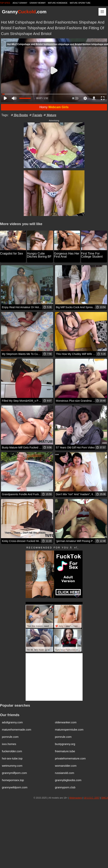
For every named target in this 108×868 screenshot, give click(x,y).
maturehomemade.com (17, 730)
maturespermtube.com (69, 730)
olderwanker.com (66, 722)
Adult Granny (20, 3)
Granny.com (24, 12)
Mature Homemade (58, 3)
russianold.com (65, 773)
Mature (50, 115)
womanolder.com (66, 766)
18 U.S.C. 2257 (92, 798)
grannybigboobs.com (68, 780)
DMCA (105, 798)
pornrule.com (10, 737)
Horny (54, 107)
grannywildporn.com (15, 787)
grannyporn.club (65, 787)
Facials (35, 115)
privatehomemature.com (70, 758)
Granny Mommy (38, 3)
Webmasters (76, 798)
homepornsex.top (13, 780)
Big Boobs (19, 115)
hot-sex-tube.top (12, 758)
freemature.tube (65, 751)
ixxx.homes (9, 744)
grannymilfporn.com (14, 773)
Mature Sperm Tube (80, 3)
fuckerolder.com (12, 751)
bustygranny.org (65, 744)
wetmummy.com (12, 766)
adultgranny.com (12, 722)
